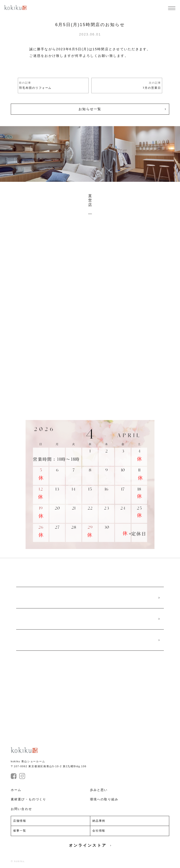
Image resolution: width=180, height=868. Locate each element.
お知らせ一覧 (90, 109)
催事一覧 (20, 831)
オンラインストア (90, 845)
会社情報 (99, 831)
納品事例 (99, 821)
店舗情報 (20, 821)
